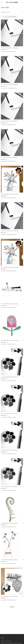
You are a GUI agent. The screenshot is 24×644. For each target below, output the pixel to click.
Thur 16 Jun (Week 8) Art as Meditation (10, 85)
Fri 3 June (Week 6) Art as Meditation (9, 487)
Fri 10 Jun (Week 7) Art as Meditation (9, 450)
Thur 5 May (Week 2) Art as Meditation (10, 304)
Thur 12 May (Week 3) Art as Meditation (10, 267)
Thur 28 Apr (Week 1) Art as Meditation (10, 340)
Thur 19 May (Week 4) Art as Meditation (10, 231)
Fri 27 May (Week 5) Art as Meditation (9, 523)
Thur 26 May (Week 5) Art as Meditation (10, 194)
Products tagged (10, 17)
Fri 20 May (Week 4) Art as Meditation (9, 560)
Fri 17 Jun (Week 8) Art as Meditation (9, 414)
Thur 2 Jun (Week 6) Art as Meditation (9, 158)
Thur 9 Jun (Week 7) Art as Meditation (9, 121)
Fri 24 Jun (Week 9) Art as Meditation (9, 377)
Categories (3, 12)
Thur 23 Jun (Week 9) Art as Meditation (10, 48)
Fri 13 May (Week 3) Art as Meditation (9, 596)
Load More (12, 607)
